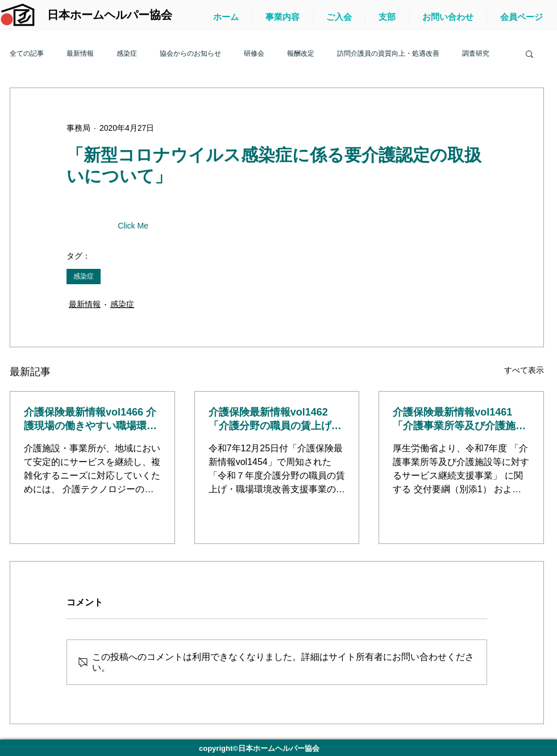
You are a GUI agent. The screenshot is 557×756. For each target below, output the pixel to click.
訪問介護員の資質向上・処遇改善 (388, 53)
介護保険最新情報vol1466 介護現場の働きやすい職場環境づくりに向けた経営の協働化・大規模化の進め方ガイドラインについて (90, 419)
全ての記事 (27, 53)
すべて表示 (524, 370)
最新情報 (80, 53)
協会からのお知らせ (190, 53)
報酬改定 (301, 53)
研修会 (254, 53)
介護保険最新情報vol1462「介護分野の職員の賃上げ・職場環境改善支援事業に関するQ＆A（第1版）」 (275, 419)
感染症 (127, 53)
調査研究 (476, 53)
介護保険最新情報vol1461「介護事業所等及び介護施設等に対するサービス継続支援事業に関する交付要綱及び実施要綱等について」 (459, 419)
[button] (529, 53)
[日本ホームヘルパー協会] (109, 15)
